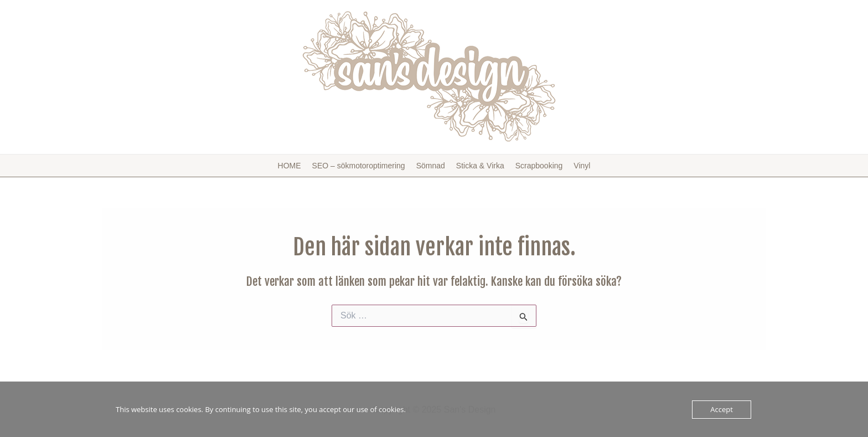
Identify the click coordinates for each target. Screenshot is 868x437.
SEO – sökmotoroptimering (359, 166)
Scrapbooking (539, 166)
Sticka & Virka (480, 166)
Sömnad (431, 166)
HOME (290, 166)
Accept (722, 409)
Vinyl (582, 166)
